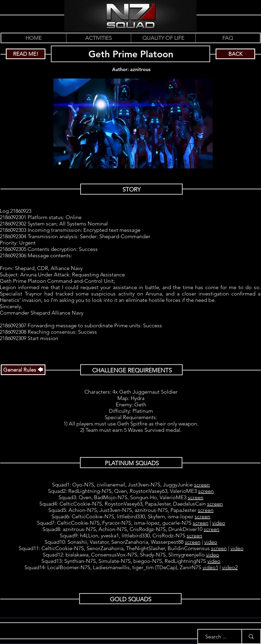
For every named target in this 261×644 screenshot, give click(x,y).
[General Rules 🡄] (23, 370)
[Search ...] (216, 636)
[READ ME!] (26, 54)
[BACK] (235, 54)
